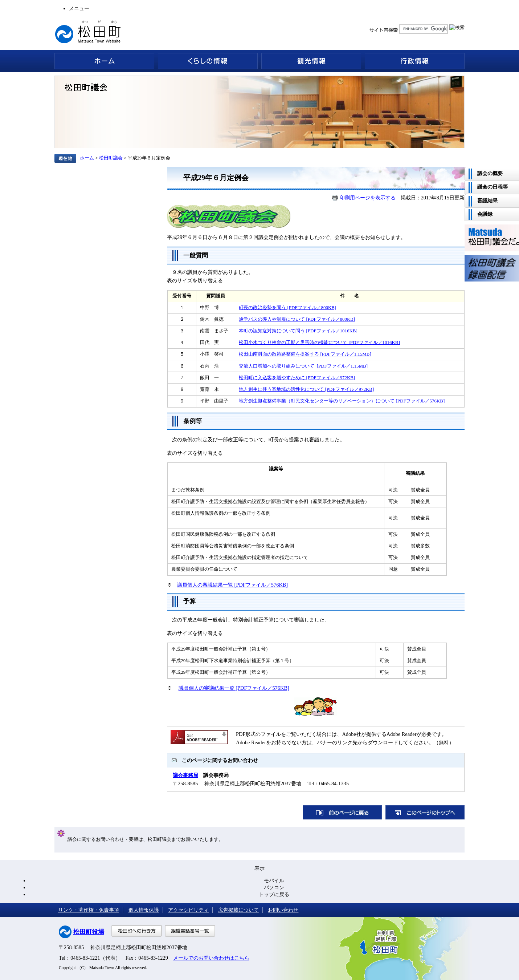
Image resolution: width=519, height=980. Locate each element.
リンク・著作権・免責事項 (89, 910)
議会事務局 (185, 775)
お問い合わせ (283, 910)
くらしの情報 (208, 61)
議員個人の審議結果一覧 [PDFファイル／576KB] (232, 585)
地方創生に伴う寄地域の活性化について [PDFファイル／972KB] (306, 389)
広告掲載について (238, 910)
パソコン (274, 887)
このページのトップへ (425, 812)
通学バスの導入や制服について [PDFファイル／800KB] (297, 319)
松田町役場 (89, 932)
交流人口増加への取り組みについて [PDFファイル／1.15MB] (303, 366)
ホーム (104, 61)
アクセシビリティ (188, 910)
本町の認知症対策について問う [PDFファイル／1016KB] (298, 331)
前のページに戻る (342, 812)
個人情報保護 (144, 910)
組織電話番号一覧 (190, 931)
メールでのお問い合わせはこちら (211, 958)
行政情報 (415, 61)
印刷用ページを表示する (368, 198)
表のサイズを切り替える (195, 280)
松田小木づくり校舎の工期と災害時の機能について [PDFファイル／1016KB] (319, 342)
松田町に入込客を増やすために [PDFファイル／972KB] (297, 378)
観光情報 (311, 61)
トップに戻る (274, 894)
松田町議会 (111, 158)
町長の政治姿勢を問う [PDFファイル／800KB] (287, 307)
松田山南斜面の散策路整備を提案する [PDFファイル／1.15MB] (305, 354)
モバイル (274, 880)
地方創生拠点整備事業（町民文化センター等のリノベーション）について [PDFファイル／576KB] (342, 401)
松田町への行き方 (137, 931)
